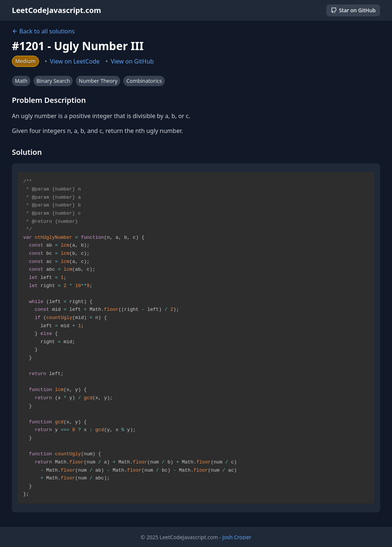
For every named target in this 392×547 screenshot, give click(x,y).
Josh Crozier (237, 537)
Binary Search (53, 81)
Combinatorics (144, 81)
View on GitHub (132, 61)
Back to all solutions (43, 31)
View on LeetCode (75, 61)
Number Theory (98, 81)
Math (21, 81)
